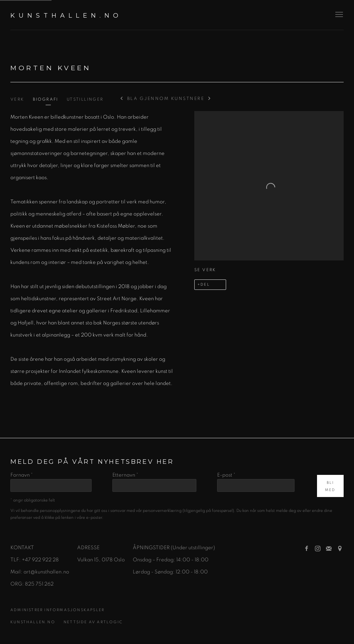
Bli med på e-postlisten (329, 549)
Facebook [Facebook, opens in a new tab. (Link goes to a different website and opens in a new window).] (307, 549)
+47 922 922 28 (40, 560)
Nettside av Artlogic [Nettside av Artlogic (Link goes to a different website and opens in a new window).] (93, 622)
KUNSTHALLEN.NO (66, 16)
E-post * (226, 475)
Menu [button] (338, 15)
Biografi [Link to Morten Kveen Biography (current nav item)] (46, 99)
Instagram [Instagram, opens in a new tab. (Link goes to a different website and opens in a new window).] (318, 549)
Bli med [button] (330, 486)
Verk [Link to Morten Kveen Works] (17, 99)
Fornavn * (22, 475)
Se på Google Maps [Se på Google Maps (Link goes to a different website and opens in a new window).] (340, 549)
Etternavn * (125, 475)
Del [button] (205, 284)
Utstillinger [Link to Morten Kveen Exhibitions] (85, 99)
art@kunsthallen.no (46, 572)
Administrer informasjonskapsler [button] (57, 610)
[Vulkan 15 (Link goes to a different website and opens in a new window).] (88, 560)
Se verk (205, 270)
